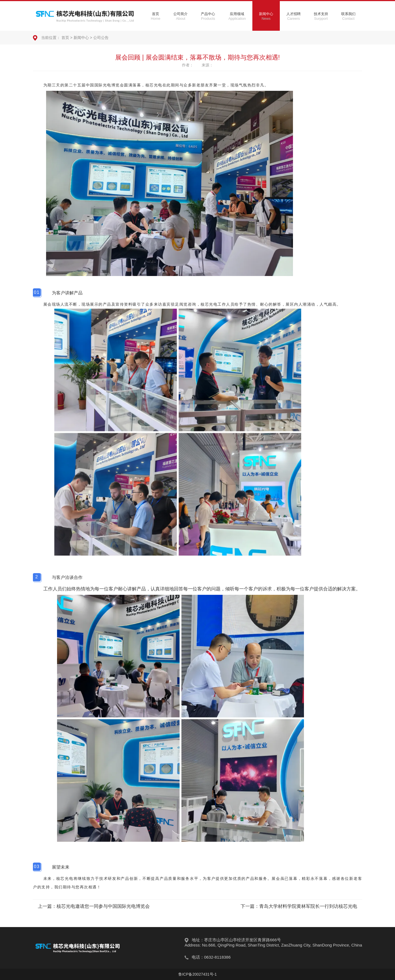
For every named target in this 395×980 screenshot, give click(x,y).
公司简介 (180, 16)
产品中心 (208, 16)
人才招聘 (294, 16)
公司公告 (101, 38)
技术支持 (321, 16)
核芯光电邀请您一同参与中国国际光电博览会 (103, 906)
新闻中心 (266, 16)
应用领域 (237, 16)
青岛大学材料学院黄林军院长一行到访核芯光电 (308, 906)
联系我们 (348, 16)
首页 (156, 16)
